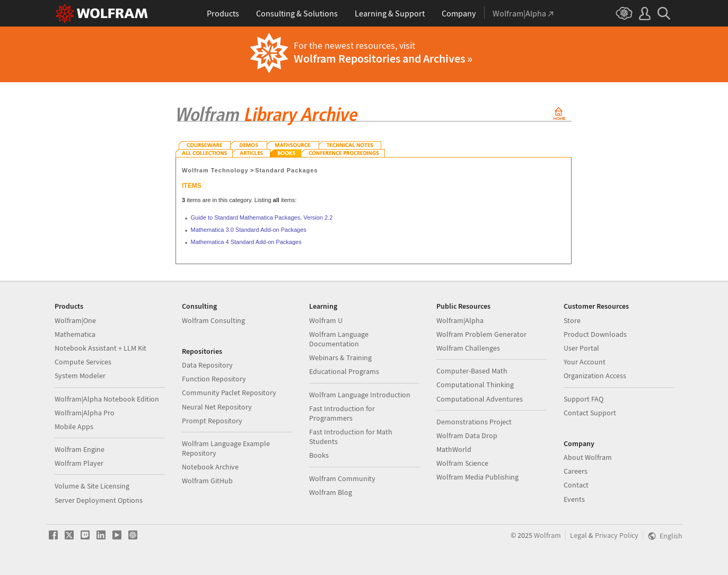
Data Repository (207, 365)
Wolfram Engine (80, 449)
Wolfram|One (75, 320)
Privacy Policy (617, 535)
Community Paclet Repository (229, 393)
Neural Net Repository (217, 407)
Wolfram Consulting (213, 320)
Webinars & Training (340, 358)
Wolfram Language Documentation (339, 339)
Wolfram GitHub (207, 481)
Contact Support (590, 413)
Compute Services (83, 362)
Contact (576, 485)
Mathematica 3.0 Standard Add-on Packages (249, 230)
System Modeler (80, 376)
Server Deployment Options (99, 500)
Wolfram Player (79, 463)
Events (574, 499)
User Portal (581, 348)
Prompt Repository (212, 421)
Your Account (585, 362)
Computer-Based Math (472, 371)
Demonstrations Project (474, 422)
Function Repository (214, 379)
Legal (578, 535)
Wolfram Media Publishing (477, 477)
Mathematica (75, 334)
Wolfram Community (342, 478)
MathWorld (454, 449)
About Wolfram (588, 457)
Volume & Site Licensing (92, 486)
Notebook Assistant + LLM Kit (100, 348)
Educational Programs (344, 371)
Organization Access (595, 376)
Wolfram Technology (215, 170)
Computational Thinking (475, 385)
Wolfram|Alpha (460, 320)
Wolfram (547, 535)
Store (572, 320)
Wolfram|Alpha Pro (85, 413)
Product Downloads (595, 334)
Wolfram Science (462, 463)
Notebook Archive (210, 467)
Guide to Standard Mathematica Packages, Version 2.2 (262, 217)
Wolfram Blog (331, 492)
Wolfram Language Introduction (360, 395)
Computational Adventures (480, 399)
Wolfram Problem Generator (481, 334)
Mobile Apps (74, 426)
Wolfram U (326, 320)
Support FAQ (584, 399)
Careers (576, 471)
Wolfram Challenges (468, 348)
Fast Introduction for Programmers (342, 413)
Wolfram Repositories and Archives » (383, 58)
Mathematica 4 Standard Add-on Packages (246, 242)
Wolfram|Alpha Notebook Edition (107, 399)
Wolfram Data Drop (467, 435)
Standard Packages (286, 170)
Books (319, 455)
